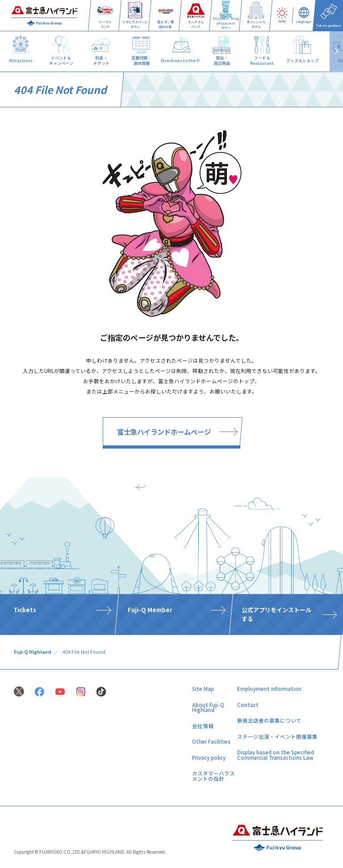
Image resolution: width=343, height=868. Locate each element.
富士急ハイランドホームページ (164, 432)
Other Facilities (211, 741)
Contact (248, 705)
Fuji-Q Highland (32, 652)
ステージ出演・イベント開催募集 (277, 737)
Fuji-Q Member (150, 610)
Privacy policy (209, 758)
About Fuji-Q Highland (208, 707)
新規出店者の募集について (269, 720)
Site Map (203, 689)
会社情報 (203, 726)
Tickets (25, 610)
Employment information (269, 689)
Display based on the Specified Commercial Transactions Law (276, 755)
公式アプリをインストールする (276, 614)
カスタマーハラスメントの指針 (213, 776)
